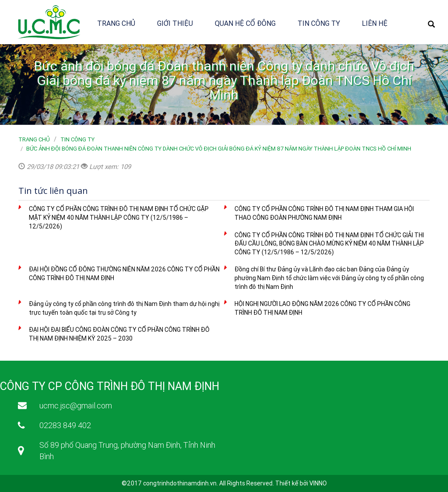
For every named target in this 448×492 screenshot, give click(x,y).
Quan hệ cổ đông (245, 23)
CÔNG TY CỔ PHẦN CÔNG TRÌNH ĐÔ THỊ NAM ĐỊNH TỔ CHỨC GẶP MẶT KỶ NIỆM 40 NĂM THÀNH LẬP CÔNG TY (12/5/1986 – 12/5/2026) (119, 217)
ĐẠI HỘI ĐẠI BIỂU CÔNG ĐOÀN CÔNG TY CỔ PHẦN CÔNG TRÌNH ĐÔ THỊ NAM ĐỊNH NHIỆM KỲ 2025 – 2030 (119, 334)
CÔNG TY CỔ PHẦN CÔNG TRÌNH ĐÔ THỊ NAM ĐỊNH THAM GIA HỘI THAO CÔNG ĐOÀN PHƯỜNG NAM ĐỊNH (324, 213)
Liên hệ (375, 23)
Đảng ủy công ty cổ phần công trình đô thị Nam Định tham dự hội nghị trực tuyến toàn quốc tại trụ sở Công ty (124, 308)
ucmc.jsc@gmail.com (76, 406)
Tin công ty (319, 23)
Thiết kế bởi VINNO (301, 483)
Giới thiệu (175, 23)
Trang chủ (116, 23)
